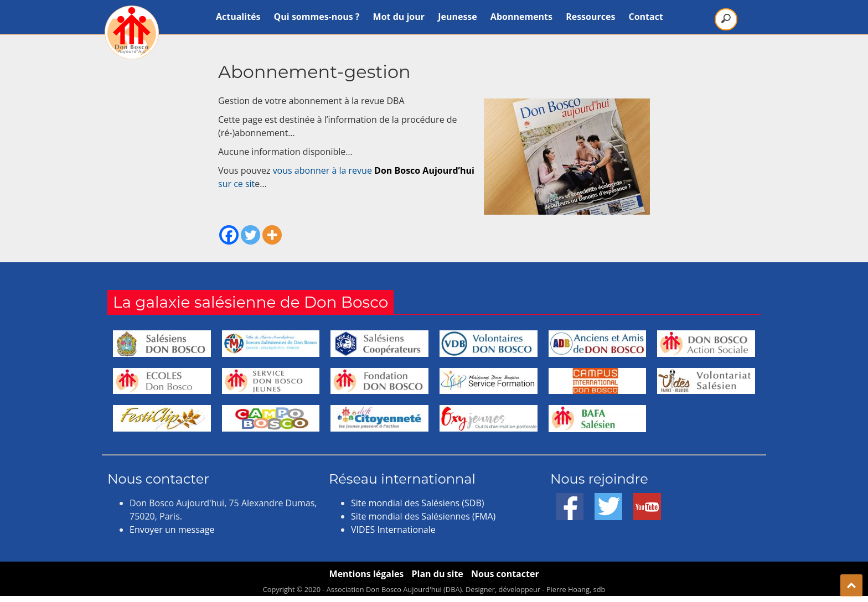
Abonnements (521, 17)
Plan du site (437, 574)
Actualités (238, 17)
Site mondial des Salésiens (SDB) (417, 503)
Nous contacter (506, 574)
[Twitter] (250, 235)
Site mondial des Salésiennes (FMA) (423, 516)
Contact (646, 17)
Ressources (590, 17)
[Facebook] (229, 235)
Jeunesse (458, 17)
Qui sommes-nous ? (317, 17)
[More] (272, 235)
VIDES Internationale (393, 530)
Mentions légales (366, 574)
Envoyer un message (172, 530)
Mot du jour (399, 17)
